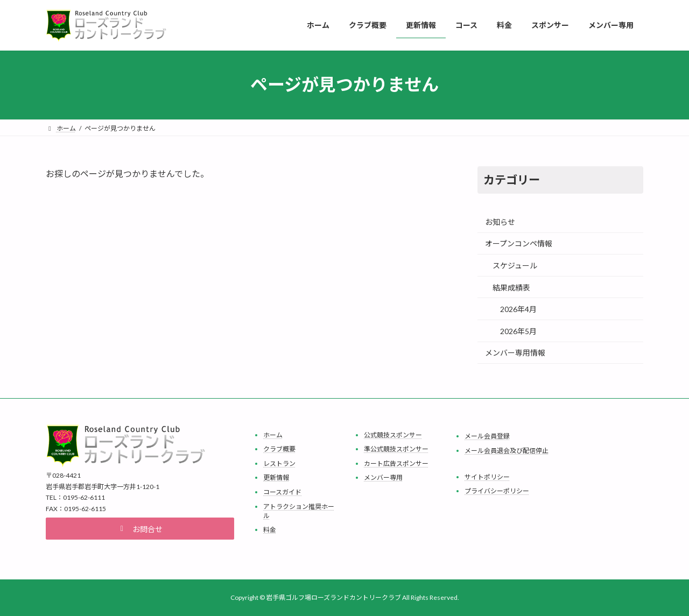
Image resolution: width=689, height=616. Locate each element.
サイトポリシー (487, 476)
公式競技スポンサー (393, 434)
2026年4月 (518, 309)
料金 (270, 530)
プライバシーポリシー (497, 491)
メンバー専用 (383, 477)
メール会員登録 (487, 436)
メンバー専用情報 (515, 353)
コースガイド (282, 492)
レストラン (279, 463)
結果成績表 (511, 287)
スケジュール (515, 265)
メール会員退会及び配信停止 (507, 450)
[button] (140, 529)
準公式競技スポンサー (396, 449)
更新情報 (276, 477)
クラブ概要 (279, 449)
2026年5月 (518, 331)
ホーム (273, 434)
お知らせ (500, 221)
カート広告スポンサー (396, 463)
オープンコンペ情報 (519, 243)
